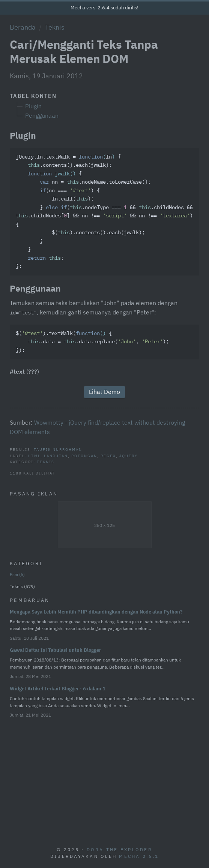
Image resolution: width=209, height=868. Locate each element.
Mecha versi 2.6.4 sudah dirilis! (105, 8)
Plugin (33, 106)
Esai (17, 574)
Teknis (55, 27)
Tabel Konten (33, 96)
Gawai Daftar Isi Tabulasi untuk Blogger (55, 650)
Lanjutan (56, 456)
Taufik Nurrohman (58, 449)
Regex (108, 456)
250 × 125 (105, 525)
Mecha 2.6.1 (139, 856)
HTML (34, 456)
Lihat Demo (105, 392)
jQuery (129, 456)
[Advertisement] (105, 778)
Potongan (84, 456)
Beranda (23, 27)
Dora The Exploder (120, 849)
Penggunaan (42, 115)
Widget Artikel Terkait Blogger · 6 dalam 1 (58, 689)
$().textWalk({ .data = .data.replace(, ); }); (92, 342)
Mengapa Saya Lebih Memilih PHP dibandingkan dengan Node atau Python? (96, 612)
